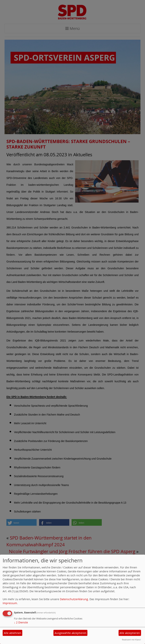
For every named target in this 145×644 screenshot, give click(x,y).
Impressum (10, 603)
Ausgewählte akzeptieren (71, 633)
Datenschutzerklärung (74, 599)
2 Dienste (21, 622)
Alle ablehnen (13, 633)
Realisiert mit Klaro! (131, 640)
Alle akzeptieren (130, 633)
